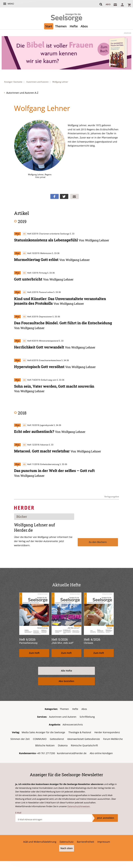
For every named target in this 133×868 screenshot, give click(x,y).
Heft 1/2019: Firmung (35, 272)
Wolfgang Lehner (60, 82)
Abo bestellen (66, 680)
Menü (11, 4)
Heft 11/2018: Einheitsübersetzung (41, 463)
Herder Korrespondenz (107, 731)
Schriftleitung (87, 716)
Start (49, 26)
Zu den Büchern (98, 541)
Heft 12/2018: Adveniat (35, 444)
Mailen (74, 196)
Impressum (104, 840)
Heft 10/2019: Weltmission (37, 253)
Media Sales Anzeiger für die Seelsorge (43, 731)
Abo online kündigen (101, 752)
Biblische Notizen (45, 744)
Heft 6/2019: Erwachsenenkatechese (42, 360)
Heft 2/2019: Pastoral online (38, 292)
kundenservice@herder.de (72, 752)
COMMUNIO (40, 738)
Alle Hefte (66, 670)
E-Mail (18, 811)
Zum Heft (34, 652)
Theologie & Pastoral (80, 731)
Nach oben (67, 847)
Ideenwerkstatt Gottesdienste (84, 738)
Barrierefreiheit (85, 840)
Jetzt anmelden (106, 816)
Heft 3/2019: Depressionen (37, 316)
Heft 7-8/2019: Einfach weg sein (39, 379)
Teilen (54, 196)
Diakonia (63, 744)
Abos (84, 26)
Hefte (74, 26)
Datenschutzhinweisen (79, 805)
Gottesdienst (57, 738)
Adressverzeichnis (73, 723)
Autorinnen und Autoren (37, 82)
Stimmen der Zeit (20, 738)
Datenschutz (67, 840)
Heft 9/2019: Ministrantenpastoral (40, 340)
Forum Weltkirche (113, 738)
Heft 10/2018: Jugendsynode (38, 424)
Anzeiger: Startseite (13, 82)
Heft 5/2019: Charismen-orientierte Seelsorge (46, 234)
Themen (61, 26)
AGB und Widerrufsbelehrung (40, 840)
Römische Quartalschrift (84, 744)
